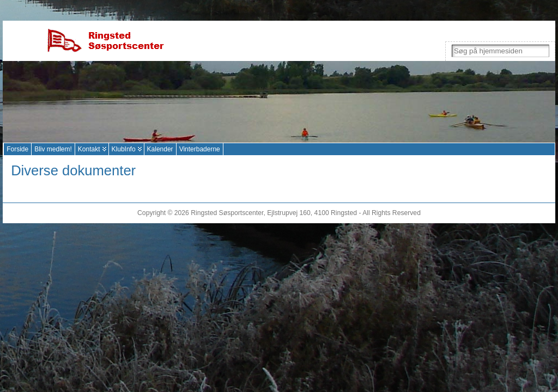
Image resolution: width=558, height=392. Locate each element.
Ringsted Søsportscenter (227, 213)
